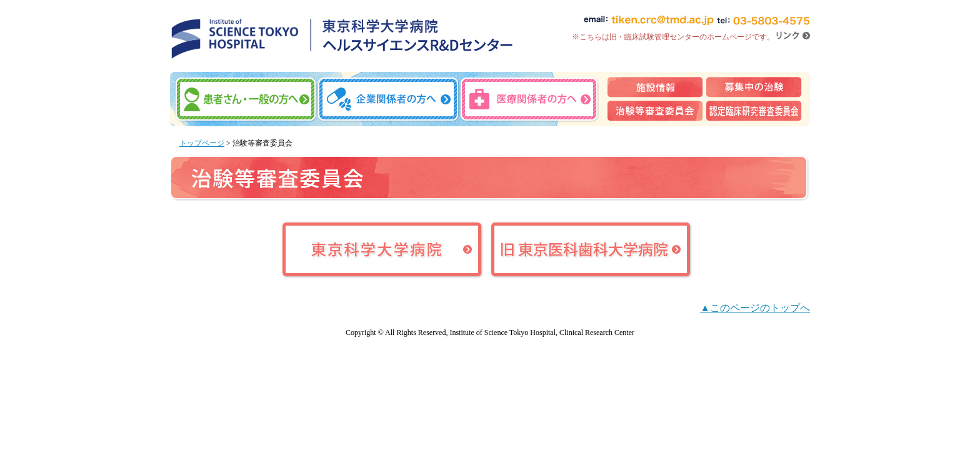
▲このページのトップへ (755, 308)
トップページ (202, 143)
